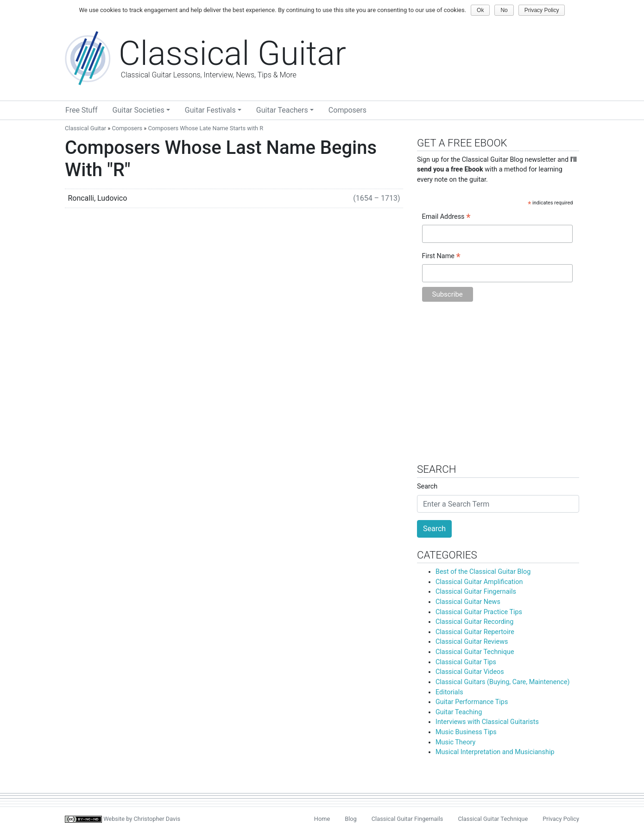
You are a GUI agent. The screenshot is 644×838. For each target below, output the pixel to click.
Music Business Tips (466, 732)
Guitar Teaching (459, 712)
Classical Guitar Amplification (479, 582)
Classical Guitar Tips (466, 662)
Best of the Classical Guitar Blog (483, 572)
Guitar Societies (139, 110)
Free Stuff (82, 110)
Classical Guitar (85, 128)
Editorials (449, 692)
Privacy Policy (561, 819)
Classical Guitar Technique (475, 652)
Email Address (446, 217)
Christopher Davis (157, 819)
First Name (441, 257)
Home (322, 819)
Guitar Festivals (210, 110)
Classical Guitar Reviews (472, 642)
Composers (347, 110)
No (504, 10)
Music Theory (455, 742)
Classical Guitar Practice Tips (479, 612)
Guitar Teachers (282, 110)
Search (427, 486)
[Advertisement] (498, 387)
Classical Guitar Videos (470, 672)
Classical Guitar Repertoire (475, 632)
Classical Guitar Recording (474, 622)
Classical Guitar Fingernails (476, 592)
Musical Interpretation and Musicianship (495, 752)
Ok (480, 10)
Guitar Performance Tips (472, 702)
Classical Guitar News (468, 602)
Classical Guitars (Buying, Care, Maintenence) (503, 682)
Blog (351, 819)
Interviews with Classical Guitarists (487, 722)
